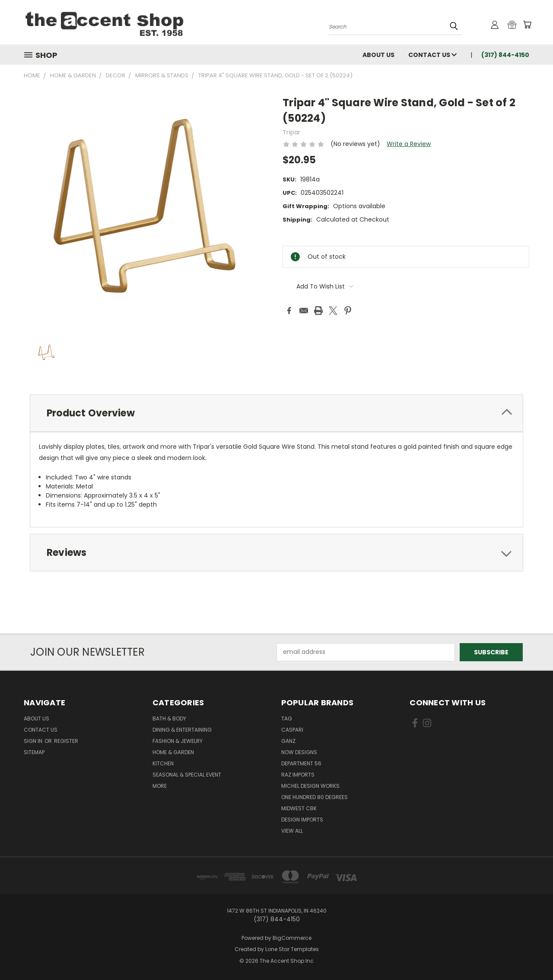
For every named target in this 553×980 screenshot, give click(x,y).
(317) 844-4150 (505, 55)
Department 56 (301, 763)
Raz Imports (298, 775)
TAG (287, 718)
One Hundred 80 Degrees (315, 797)
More (160, 786)
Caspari (292, 730)
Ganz (288, 741)
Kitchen (163, 763)
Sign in (34, 741)
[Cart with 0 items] (527, 25)
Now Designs (299, 752)
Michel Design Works (310, 786)
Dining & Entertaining (182, 730)
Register (66, 741)
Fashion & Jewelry (178, 741)
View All (292, 831)
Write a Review (409, 144)
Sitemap (34, 752)
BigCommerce (292, 938)
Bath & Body (169, 718)
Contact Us (432, 55)
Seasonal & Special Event (187, 775)
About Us (378, 55)
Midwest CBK (299, 808)
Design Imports (302, 820)
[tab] (276, 413)
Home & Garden (173, 752)
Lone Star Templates (292, 949)
